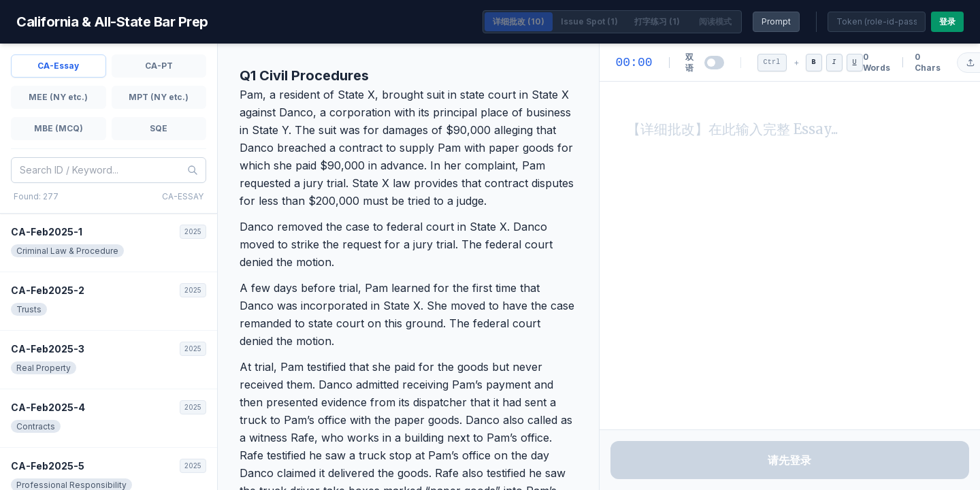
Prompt (776, 21)
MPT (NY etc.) (159, 97)
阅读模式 (715, 21)
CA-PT (159, 66)
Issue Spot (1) (589, 21)
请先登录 (789, 460)
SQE (159, 128)
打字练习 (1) (657, 21)
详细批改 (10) (519, 21)
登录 (947, 21)
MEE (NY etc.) (58, 97)
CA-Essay (58, 66)
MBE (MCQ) (59, 128)
